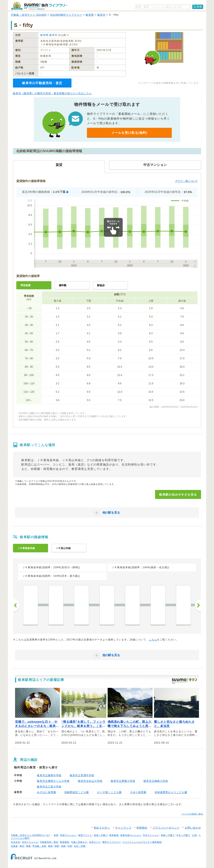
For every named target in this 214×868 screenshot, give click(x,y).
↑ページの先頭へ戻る (192, 814)
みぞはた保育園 (46, 792)
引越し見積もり (79, 842)
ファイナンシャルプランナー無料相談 (142, 842)
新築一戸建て (168, 835)
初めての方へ (102, 828)
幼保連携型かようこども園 (171, 792)
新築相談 (65, 842)
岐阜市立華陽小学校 (123, 781)
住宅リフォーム (30, 842)
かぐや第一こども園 (109, 792)
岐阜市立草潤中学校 (82, 775)
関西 (57, 846)
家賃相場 (114, 835)
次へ (198, 605)
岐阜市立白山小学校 (90, 781)
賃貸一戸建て (101, 835)
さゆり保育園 (138, 792)
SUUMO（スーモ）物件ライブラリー (39, 6)
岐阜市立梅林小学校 (156, 781)
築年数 (63, 285)
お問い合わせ (193, 828)
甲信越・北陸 (39, 846)
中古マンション (151, 835)
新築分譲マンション (131, 835)
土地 (194, 835)
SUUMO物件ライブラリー (66, 15)
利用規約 (142, 828)
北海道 (14, 846)
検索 (199, 7)
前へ (16, 605)
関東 (28, 846)
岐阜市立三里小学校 (49, 787)
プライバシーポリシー (166, 828)
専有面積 (25, 285)
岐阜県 (90, 15)
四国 (63, 846)
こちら (153, 640)
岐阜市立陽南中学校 (49, 775)
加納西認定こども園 (77, 792)
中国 (70, 846)
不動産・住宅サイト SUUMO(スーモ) (30, 835)
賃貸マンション (68, 835)
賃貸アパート (85, 835)
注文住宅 (15, 842)
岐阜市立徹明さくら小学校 (53, 781)
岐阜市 (101, 15)
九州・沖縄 (80, 846)
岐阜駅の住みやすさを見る (178, 495)
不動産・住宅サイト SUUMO (29, 15)
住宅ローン (95, 842)
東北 (22, 846)
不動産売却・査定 (49, 842)
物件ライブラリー (112, 842)
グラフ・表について (186, 181)
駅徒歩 (101, 285)
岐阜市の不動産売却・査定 (42, 83)
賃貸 (56, 835)
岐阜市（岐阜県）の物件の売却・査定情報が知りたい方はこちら (52, 93)
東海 (50, 846)
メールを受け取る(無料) (129, 133)
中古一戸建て (183, 835)
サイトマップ (123, 828)
